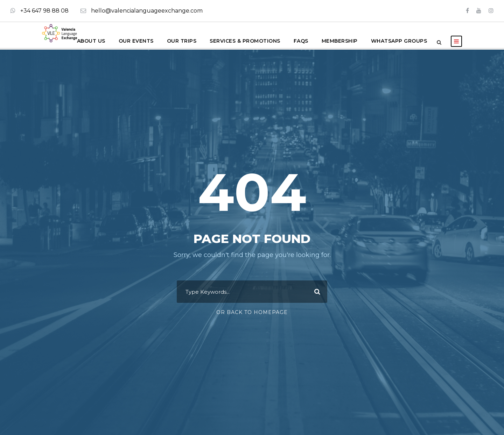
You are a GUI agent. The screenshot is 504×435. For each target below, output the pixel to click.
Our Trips (182, 41)
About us (91, 41)
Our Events (136, 41)
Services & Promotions (245, 41)
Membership (340, 41)
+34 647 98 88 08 (44, 11)
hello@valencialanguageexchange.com (147, 11)
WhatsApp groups (399, 41)
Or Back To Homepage (252, 312)
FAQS (301, 41)
